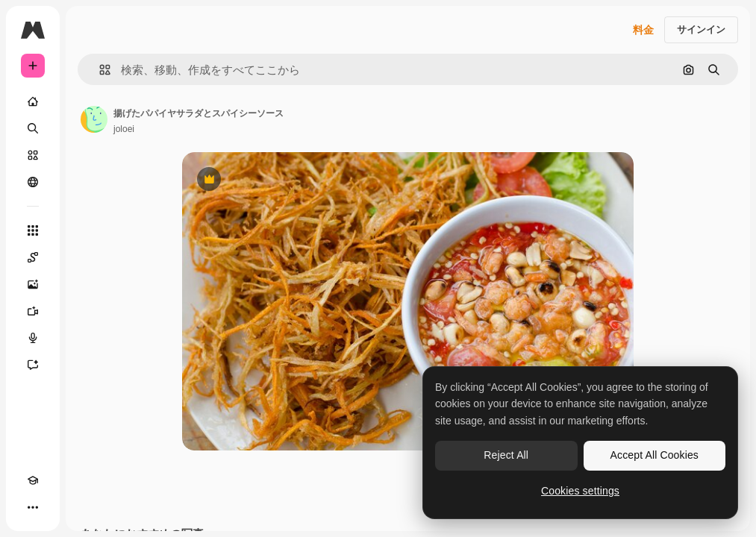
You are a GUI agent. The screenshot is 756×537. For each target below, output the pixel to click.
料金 (643, 30)
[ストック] (33, 155)
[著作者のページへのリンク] (94, 119)
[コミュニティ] (33, 182)
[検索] (33, 128)
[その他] (33, 507)
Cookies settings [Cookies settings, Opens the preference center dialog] (580, 491)
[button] (99, 70)
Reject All (506, 455)
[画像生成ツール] (33, 284)
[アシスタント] (33, 365)
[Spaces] (33, 257)
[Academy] (33, 480)
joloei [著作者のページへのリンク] (124, 129)
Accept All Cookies (655, 455)
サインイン (701, 29)
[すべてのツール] (33, 230)
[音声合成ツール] (33, 338)
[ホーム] (33, 101)
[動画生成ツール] (33, 311)
